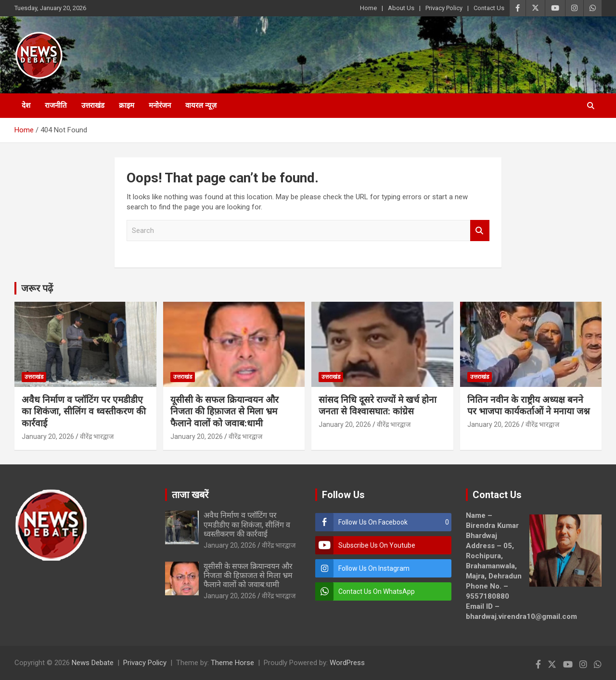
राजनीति (56, 105)
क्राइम (127, 105)
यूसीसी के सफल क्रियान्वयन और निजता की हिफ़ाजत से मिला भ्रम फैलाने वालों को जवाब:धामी (225, 411)
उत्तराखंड (93, 105)
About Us (401, 8)
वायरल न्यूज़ (201, 105)
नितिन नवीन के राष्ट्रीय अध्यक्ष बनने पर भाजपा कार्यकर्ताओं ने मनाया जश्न (528, 406)
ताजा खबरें (190, 495)
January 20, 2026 (48, 436)
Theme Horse (232, 663)
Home (368, 8)
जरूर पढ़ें (37, 288)
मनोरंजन (160, 105)
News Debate (93, 663)
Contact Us (489, 8)
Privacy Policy (444, 8)
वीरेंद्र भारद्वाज (97, 436)
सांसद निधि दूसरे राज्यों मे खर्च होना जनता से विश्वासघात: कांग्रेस (378, 406)
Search (480, 231)
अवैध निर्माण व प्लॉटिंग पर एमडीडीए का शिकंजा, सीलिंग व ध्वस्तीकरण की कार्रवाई (84, 411)
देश (26, 105)
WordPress (347, 663)
